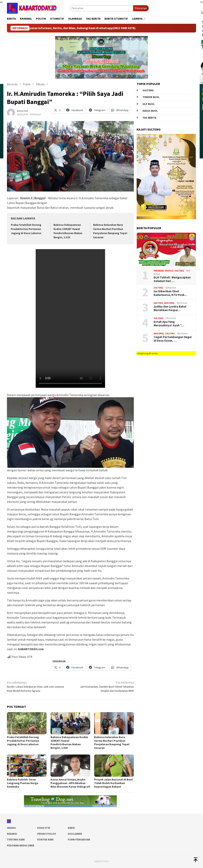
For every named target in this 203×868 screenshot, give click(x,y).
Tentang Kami (16, 840)
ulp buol (149, 104)
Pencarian (141, 8)
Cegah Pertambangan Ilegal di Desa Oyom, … (173, 339)
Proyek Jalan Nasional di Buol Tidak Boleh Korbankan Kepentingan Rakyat (113, 783)
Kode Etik (44, 828)
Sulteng (148, 90)
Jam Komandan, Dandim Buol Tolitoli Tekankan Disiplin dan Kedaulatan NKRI (103, 686)
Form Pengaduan (79, 840)
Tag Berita (149, 118)
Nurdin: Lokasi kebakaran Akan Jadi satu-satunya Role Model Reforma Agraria (37, 686)
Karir (71, 828)
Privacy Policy (47, 834)
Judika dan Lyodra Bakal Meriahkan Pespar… (170, 308)
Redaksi (12, 834)
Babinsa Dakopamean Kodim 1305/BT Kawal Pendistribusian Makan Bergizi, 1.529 (69, 742)
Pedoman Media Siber (21, 846)
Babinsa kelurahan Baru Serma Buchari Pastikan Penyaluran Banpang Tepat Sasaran (112, 742)
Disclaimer (75, 834)
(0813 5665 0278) (129, 28)
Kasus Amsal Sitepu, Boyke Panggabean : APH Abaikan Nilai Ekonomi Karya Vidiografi (70, 783)
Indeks (11, 828)
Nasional (169, 303)
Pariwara (159, 271)
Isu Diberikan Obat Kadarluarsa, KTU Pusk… (170, 293)
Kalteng (158, 303)
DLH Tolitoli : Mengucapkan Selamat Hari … (172, 279)
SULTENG (179, 271)
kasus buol (150, 111)
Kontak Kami (45, 840)
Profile (169, 271)
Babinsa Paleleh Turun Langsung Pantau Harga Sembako (23, 783)
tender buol (151, 97)
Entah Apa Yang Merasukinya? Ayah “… (169, 324)
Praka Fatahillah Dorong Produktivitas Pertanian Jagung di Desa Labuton (26, 229)
